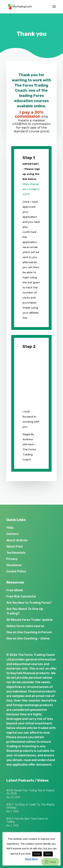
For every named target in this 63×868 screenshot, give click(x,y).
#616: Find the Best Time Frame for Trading (27, 820)
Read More (32, 859)
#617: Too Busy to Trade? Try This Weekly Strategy (31, 806)
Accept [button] (37, 854)
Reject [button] (48, 854)
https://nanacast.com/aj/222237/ (31, 189)
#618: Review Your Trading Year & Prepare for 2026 (30, 792)
